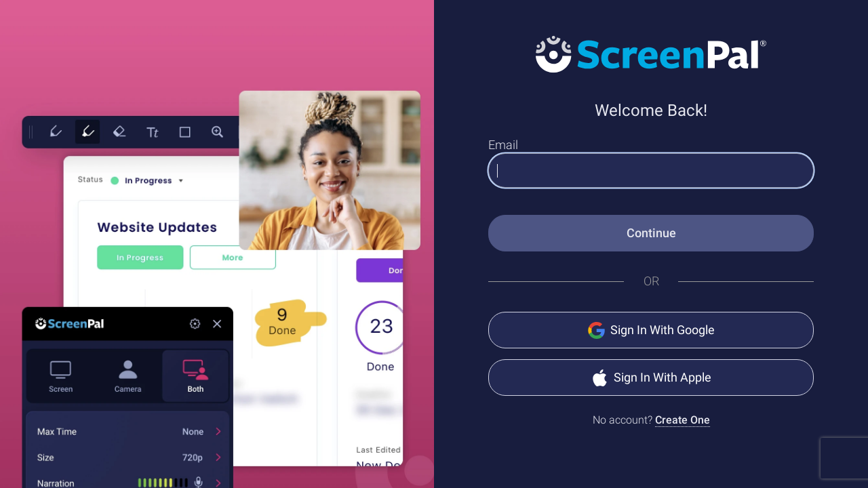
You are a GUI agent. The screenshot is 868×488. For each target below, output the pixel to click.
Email (503, 145)
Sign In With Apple (651, 378)
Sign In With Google (651, 330)
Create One (683, 420)
